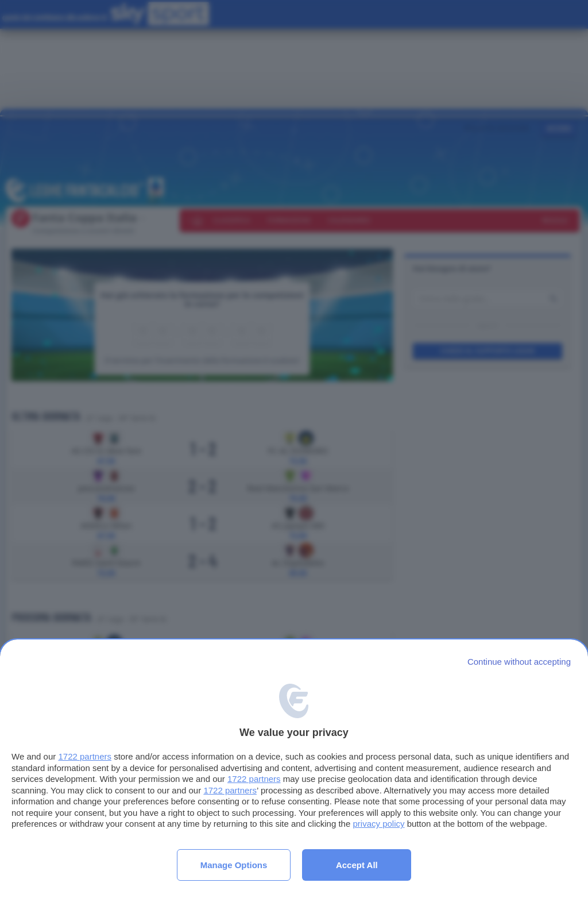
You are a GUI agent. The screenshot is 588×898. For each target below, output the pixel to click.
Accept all (357, 865)
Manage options (234, 865)
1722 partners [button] (85, 756)
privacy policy (378, 824)
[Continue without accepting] (519, 662)
